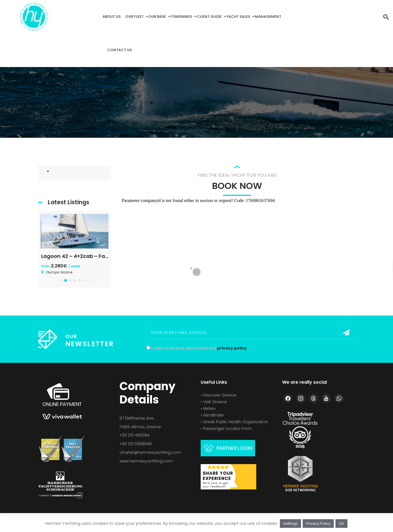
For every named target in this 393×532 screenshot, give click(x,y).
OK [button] (341, 524)
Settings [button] (290, 524)
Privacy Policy (318, 524)
